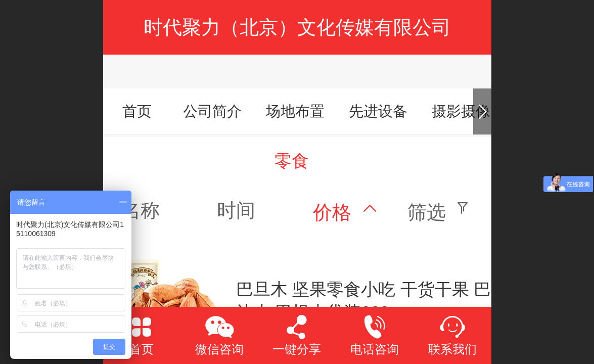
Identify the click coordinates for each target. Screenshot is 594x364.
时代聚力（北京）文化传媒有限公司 (297, 27)
